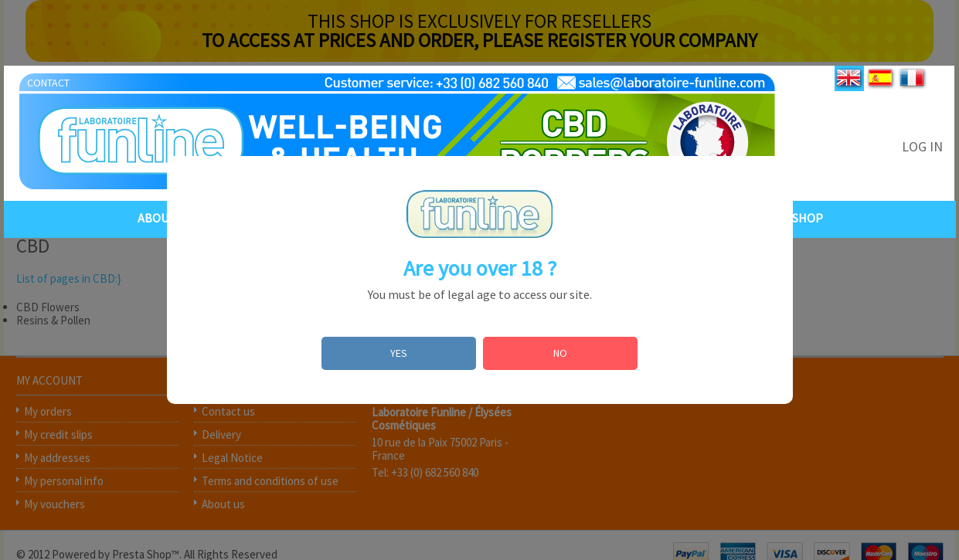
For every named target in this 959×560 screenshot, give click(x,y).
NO (560, 353)
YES (399, 353)
